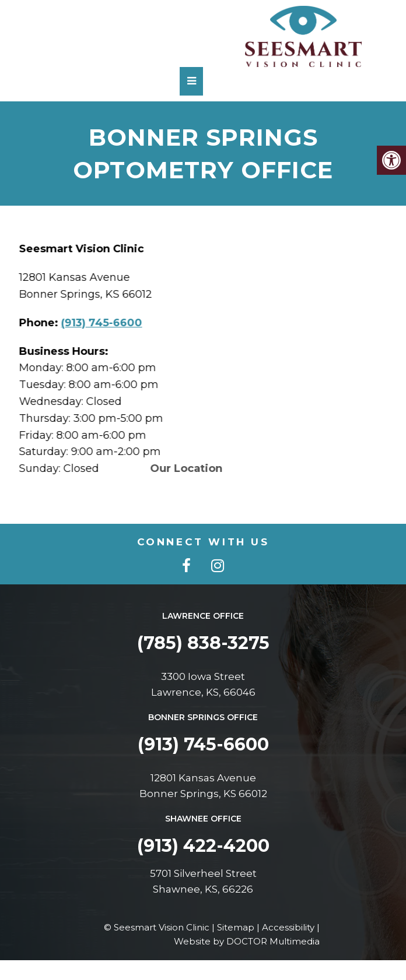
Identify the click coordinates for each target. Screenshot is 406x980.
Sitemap (236, 927)
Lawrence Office (203, 616)
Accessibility (288, 927)
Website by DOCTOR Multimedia (247, 941)
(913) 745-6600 (106, 323)
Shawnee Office (203, 819)
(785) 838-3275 (203, 643)
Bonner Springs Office (203, 717)
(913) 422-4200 (203, 846)
